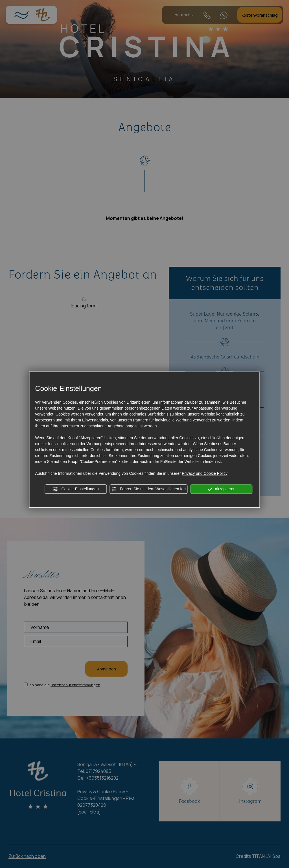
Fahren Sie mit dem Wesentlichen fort (149, 489)
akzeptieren (221, 489)
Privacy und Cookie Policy (205, 473)
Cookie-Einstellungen (76, 489)
